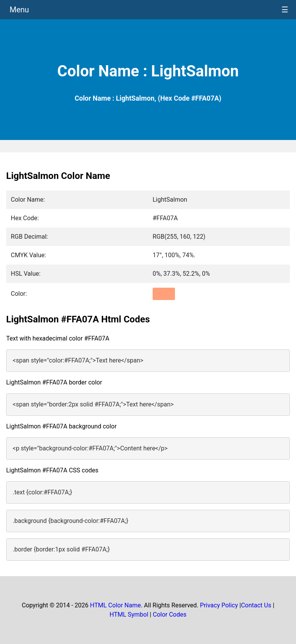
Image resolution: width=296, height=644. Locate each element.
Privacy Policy (219, 605)
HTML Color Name (116, 605)
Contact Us (256, 605)
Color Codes (169, 614)
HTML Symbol (129, 614)
